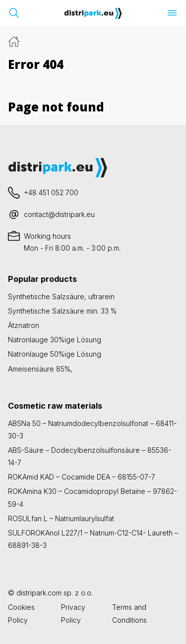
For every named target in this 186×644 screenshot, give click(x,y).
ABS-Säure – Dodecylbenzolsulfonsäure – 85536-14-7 (90, 456)
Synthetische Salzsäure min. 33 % (62, 311)
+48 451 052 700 (51, 192)
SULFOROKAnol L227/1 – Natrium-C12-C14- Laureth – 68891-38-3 (93, 539)
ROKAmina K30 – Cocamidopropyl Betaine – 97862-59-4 (93, 497)
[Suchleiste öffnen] (14, 13)
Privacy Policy (73, 613)
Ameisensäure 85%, (40, 369)
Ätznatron (24, 325)
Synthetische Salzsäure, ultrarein (61, 296)
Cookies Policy (21, 613)
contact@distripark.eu (59, 214)
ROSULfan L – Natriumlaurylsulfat (61, 518)
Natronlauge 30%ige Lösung (55, 340)
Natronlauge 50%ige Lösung (55, 354)
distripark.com (39, 593)
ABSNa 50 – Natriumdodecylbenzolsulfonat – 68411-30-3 (92, 429)
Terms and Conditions (129, 613)
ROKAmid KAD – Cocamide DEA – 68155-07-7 (82, 477)
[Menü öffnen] (172, 13)
